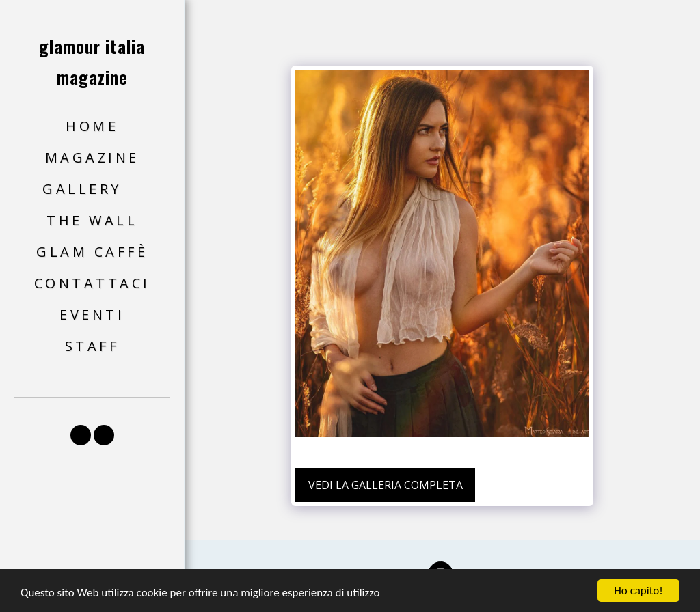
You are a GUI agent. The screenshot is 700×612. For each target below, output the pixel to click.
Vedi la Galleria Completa (386, 485)
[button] (92, 190)
